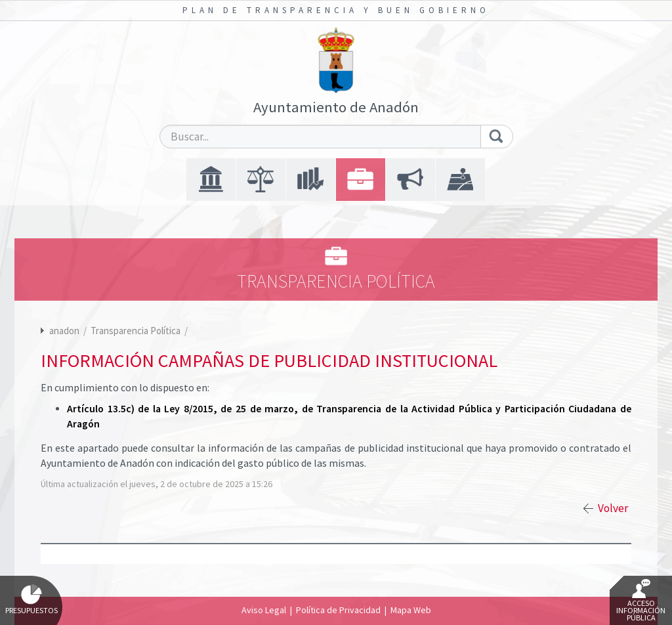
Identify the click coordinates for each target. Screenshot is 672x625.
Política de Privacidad (338, 610)
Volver (613, 508)
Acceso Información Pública (641, 601)
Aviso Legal (264, 610)
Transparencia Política (136, 331)
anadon (64, 331)
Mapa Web (411, 610)
